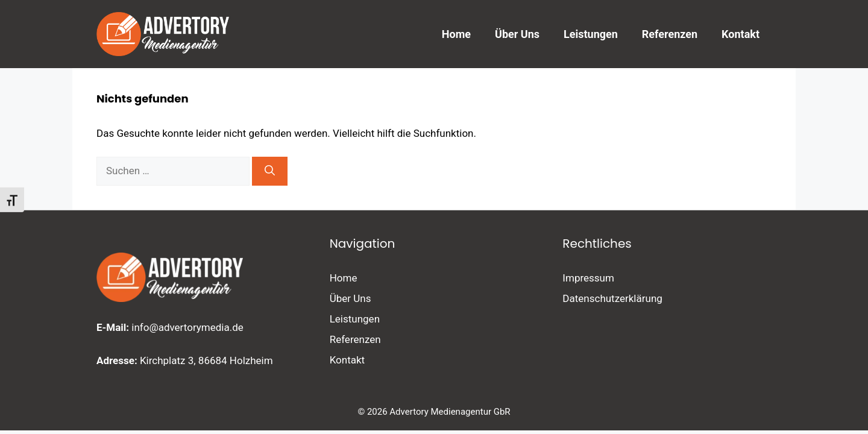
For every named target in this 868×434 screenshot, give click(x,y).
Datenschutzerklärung (612, 298)
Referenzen (670, 34)
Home (456, 34)
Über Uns (517, 34)
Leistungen (591, 34)
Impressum (588, 278)
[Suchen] (270, 171)
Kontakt (741, 34)
